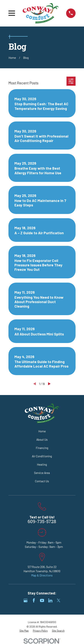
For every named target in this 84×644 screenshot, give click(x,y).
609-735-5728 (42, 522)
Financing (42, 448)
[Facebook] (34, 600)
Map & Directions (42, 575)
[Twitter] (59, 600)
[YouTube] (42, 600)
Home (42, 431)
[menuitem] (24, 631)
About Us (42, 439)
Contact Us (42, 481)
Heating (42, 464)
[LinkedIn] (50, 600)
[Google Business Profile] (26, 600)
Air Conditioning (42, 456)
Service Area (42, 473)
